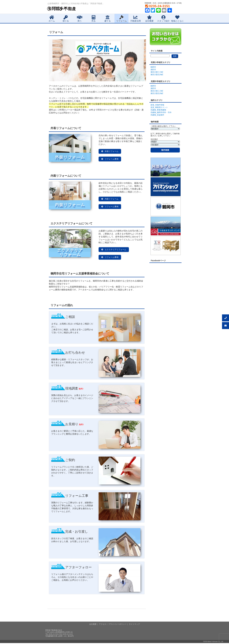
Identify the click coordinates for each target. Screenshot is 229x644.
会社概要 (149, 19)
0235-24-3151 (158, 6)
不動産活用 (136, 19)
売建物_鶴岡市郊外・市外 (161, 112)
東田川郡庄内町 (157, 75)
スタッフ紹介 (163, 19)
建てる (108, 19)
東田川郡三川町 (157, 72)
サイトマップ (134, 625)
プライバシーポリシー (117, 625)
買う (80, 19)
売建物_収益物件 (157, 115)
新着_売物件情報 (157, 105)
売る (94, 19)
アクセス (102, 625)
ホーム (52, 19)
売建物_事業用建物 (158, 110)
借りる (66, 19)
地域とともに (177, 19)
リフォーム (122, 19)
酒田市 (153, 70)
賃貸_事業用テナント (159, 107)
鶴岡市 (153, 67)
